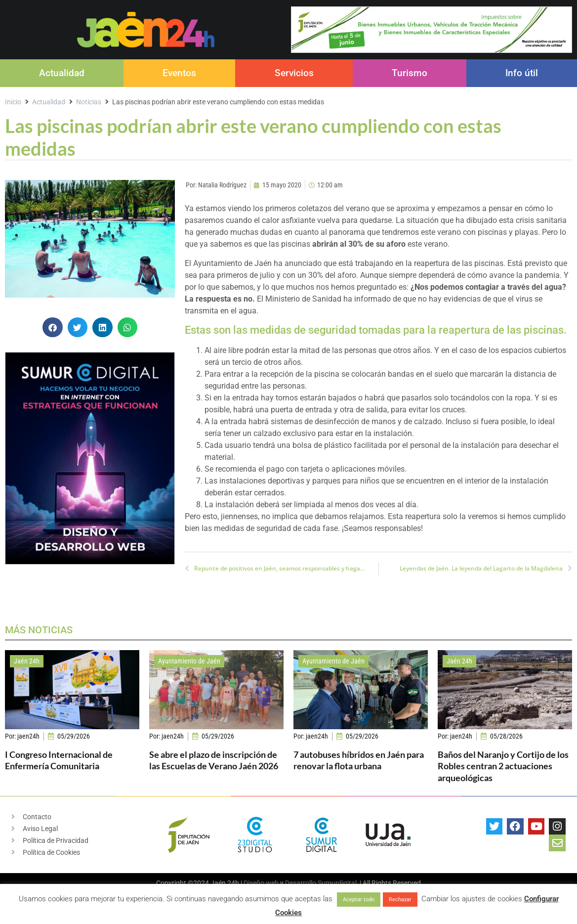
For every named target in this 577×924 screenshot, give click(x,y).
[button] (53, 328)
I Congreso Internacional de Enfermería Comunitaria (59, 760)
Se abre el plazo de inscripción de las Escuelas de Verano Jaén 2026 (214, 760)
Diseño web (261, 883)
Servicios (294, 73)
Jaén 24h (27, 661)
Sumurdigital (337, 883)
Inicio (13, 102)
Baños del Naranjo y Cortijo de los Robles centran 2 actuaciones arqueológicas (503, 766)
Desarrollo (301, 883)
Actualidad (62, 73)
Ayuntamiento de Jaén (189, 661)
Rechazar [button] (400, 900)
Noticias (89, 102)
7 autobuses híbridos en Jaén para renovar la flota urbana (359, 760)
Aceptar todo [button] (359, 900)
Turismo (410, 73)
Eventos (179, 73)
